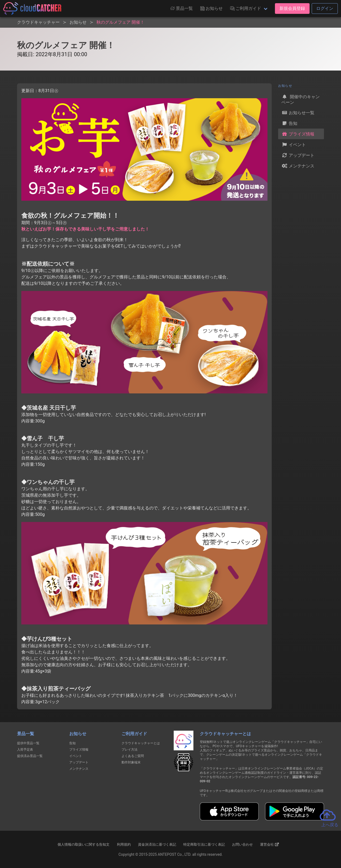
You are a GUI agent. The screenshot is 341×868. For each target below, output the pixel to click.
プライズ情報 (298, 134)
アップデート (298, 155)
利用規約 (124, 844)
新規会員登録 (292, 8)
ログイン (325, 8)
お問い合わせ (242, 844)
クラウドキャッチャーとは (141, 743)
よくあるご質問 (133, 756)
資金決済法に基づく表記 (157, 844)
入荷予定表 (25, 750)
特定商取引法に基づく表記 (204, 844)
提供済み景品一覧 (30, 756)
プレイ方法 (129, 750)
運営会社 (269, 844)
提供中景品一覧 (28, 743)
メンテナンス (298, 166)
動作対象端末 (131, 762)
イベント (294, 145)
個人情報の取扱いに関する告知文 (84, 844)
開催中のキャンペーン (301, 99)
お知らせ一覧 (298, 113)
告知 (289, 123)
